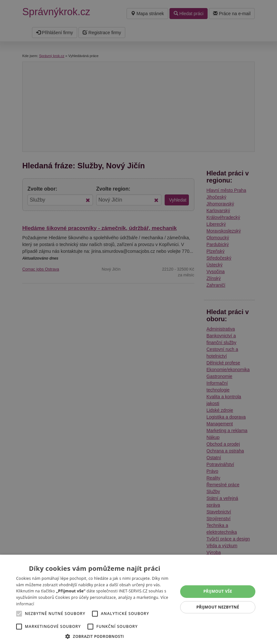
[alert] (138, 322)
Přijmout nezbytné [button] (218, 607)
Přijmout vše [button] (218, 591)
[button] (95, 636)
